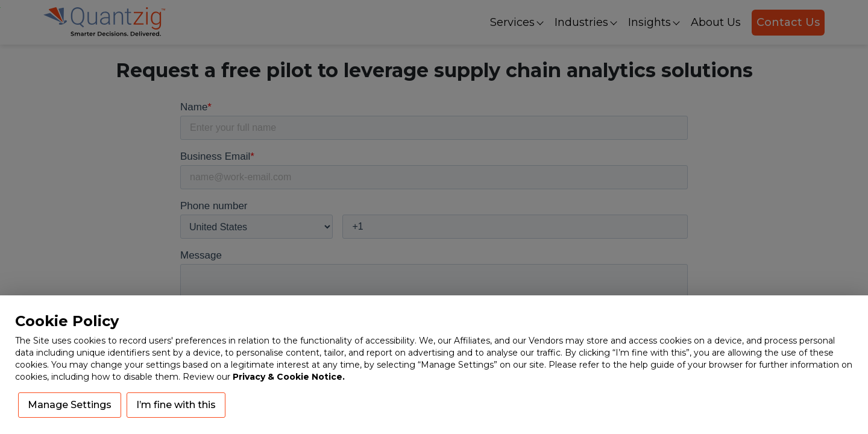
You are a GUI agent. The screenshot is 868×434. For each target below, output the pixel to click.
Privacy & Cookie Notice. (289, 377)
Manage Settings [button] (70, 405)
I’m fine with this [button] (176, 405)
